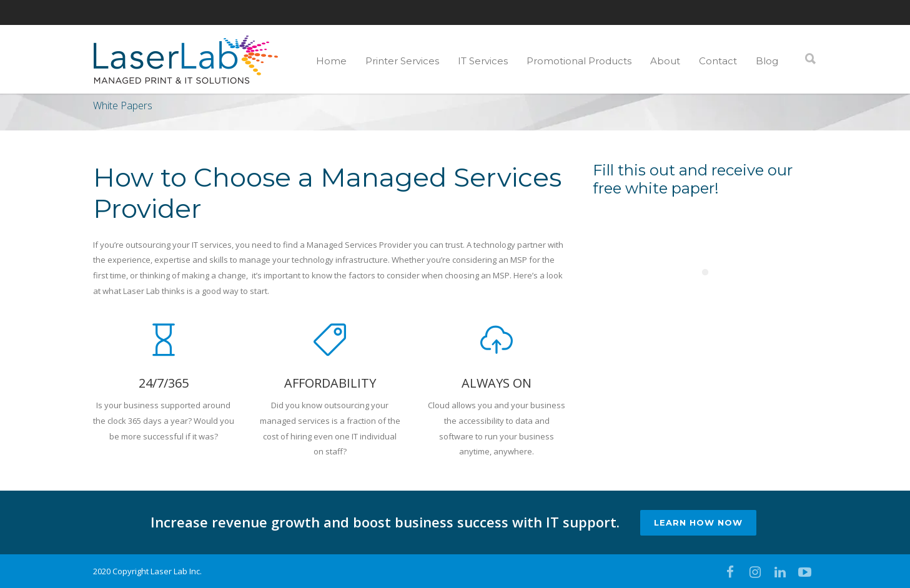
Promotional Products (579, 61)
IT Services (483, 61)
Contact (718, 61)
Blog (767, 61)
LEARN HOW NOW (698, 522)
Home (331, 61)
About (665, 61)
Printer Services (402, 61)
